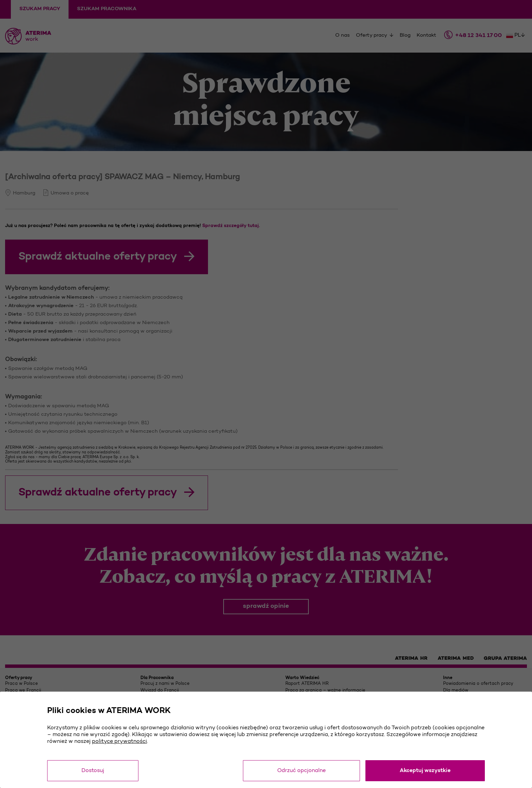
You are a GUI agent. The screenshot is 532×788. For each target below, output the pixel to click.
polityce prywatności (119, 742)
